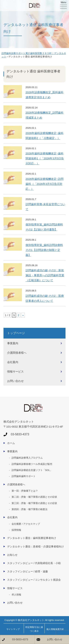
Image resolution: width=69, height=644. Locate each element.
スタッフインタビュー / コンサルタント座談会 (34, 580)
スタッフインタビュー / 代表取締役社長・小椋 (34, 563)
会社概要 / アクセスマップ (26, 524)
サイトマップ (13, 629)
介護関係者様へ (17, 353)
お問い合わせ (15, 381)
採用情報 (16, 530)
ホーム (11, 443)
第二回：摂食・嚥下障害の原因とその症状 (34, 497)
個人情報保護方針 (55, 629)
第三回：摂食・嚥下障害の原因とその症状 (34, 503)
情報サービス (15, 371)
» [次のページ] (23, 315)
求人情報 (16, 595)
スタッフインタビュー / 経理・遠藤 (28, 571)
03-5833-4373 (20, 639)
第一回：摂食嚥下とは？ (25, 491)
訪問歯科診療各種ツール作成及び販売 (32, 464)
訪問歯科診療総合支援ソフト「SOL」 (32, 470)
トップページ (16, 333)
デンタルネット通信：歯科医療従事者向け (32, 538)
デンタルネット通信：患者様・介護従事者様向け (36, 546)
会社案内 (13, 362)
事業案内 (13, 343)
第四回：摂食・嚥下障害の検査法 (30, 509)
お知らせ (12, 555)
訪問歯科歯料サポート (24, 476)
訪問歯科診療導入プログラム (27, 458)
